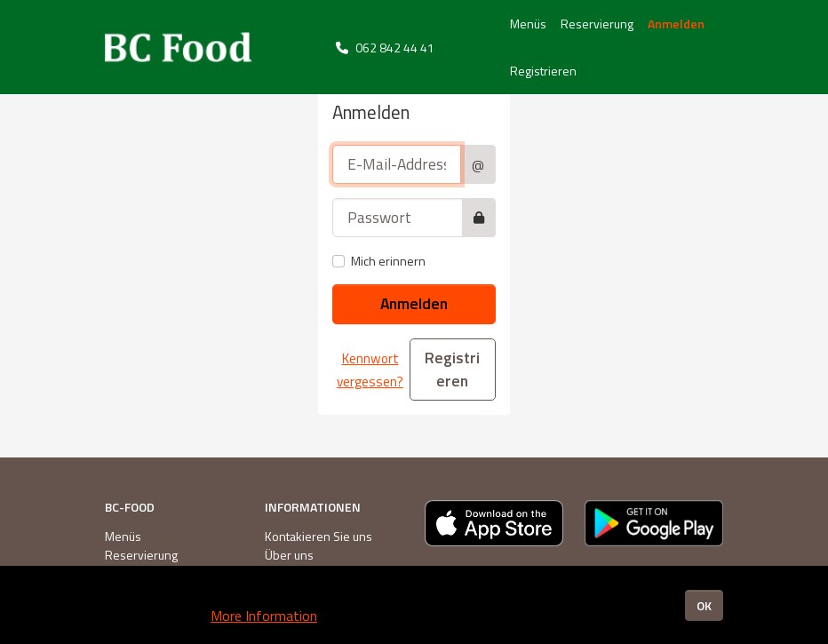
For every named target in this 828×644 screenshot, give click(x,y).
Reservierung (597, 24)
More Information (264, 616)
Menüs (528, 24)
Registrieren (543, 71)
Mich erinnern (388, 261)
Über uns (289, 555)
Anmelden (676, 24)
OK (704, 605)
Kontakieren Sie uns (318, 536)
